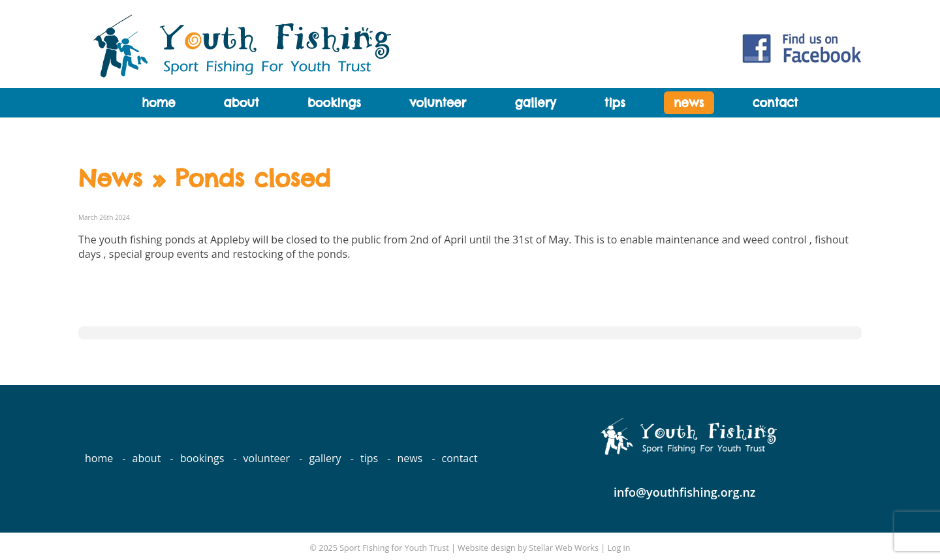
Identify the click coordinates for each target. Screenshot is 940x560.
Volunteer (438, 103)
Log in (619, 548)
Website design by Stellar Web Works (528, 548)
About (242, 103)
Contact (775, 103)
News (689, 103)
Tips (615, 103)
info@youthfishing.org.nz (685, 492)
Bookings (334, 103)
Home (158, 103)
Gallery (535, 103)
